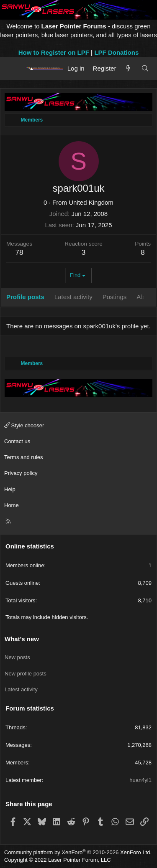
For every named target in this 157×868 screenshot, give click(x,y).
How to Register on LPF (54, 52)
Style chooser (24, 425)
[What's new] (128, 68)
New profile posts (26, 674)
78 (19, 253)
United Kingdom (91, 202)
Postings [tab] (115, 297)
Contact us (17, 441)
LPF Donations (116, 52)
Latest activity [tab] (73, 297)
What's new (22, 639)
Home (12, 505)
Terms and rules (23, 457)
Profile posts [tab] (25, 297)
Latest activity (21, 689)
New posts (17, 657)
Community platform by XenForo (78, 852)
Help (10, 489)
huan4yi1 (140, 780)
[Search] (145, 68)
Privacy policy (21, 473)
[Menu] (14, 68)
